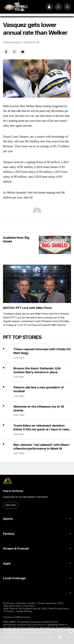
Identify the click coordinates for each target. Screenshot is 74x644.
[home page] (16, 7)
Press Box (29, 606)
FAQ (60, 603)
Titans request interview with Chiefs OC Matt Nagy (42, 351)
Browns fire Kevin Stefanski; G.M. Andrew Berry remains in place (37, 370)
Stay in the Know (13, 491)
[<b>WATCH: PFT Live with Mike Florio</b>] (37, 284)
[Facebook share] (6, 52)
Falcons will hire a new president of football (39, 389)
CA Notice (9, 611)
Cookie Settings (24, 611)
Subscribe (11, 505)
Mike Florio (19, 415)
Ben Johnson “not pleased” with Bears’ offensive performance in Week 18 (42, 447)
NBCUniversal (23, 617)
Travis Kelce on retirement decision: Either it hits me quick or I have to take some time (41, 428)
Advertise (21, 603)
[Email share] (23, 52)
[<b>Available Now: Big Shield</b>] (55, 245)
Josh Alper (19, 358)
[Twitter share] (14, 52)
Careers (32, 603)
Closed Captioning (47, 603)
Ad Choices (9, 603)
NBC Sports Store (13, 606)
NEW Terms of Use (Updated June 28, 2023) (25, 609)
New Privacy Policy (59, 609)
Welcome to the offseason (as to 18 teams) (39, 409)
